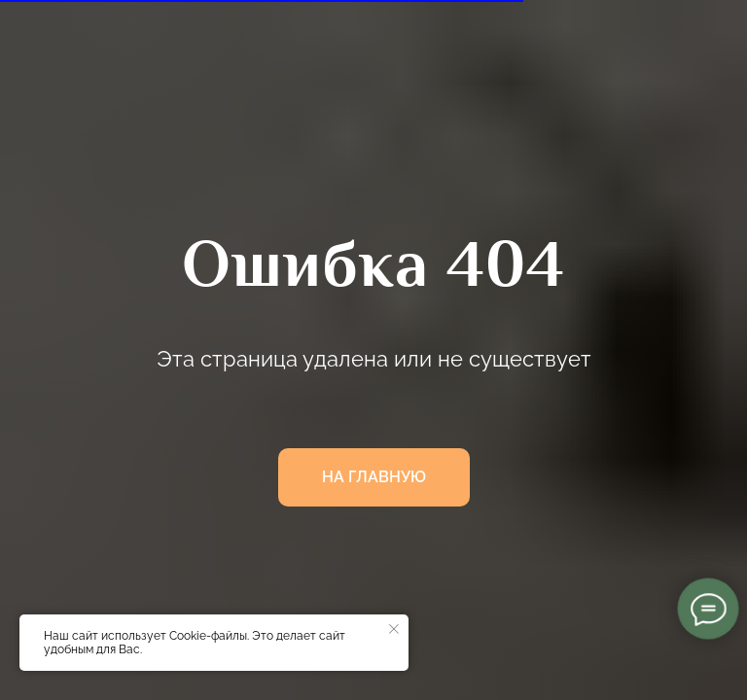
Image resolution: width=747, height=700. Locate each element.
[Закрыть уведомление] (394, 629)
